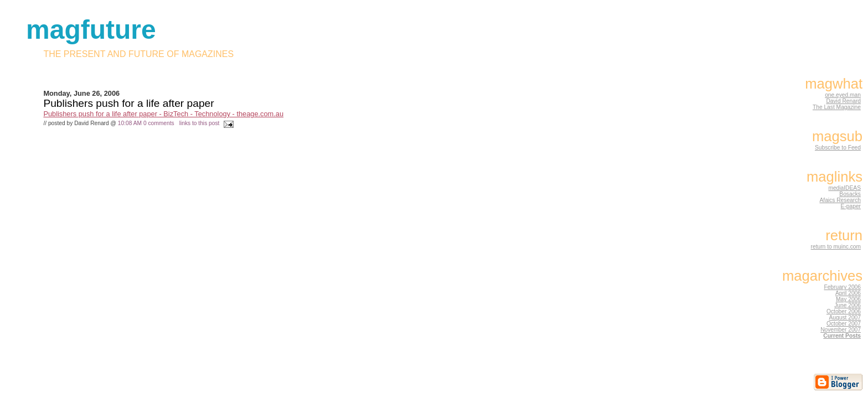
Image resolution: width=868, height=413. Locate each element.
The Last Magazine (837, 107)
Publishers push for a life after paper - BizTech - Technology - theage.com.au (163, 114)
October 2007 (844, 324)
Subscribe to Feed (838, 148)
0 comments (159, 123)
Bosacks (850, 194)
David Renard (843, 101)
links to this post (200, 123)
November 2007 (841, 330)
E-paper (851, 206)
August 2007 (845, 318)
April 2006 (848, 293)
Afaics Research (840, 200)
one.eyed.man (843, 95)
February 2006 (842, 287)
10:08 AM (130, 123)
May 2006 (848, 299)
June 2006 (848, 305)
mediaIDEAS (844, 188)
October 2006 (844, 311)
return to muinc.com (836, 247)
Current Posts (842, 336)
